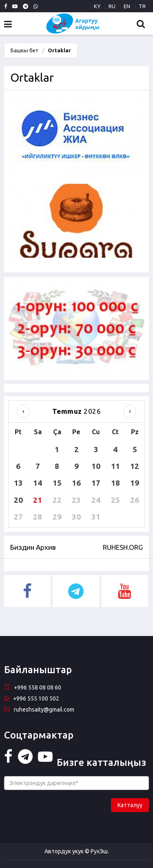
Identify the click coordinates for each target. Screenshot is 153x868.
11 (115, 466)
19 (135, 483)
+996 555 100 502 (32, 698)
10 (96, 466)
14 (38, 483)
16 (76, 483)
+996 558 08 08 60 (33, 687)
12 (135, 466)
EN (127, 6)
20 (18, 500)
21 (38, 500)
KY (97, 6)
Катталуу (130, 805)
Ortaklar (59, 50)
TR (142, 6)
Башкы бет (25, 50)
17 (96, 483)
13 (18, 483)
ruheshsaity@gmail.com (39, 710)
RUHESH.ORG (123, 547)
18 (115, 483)
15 (57, 483)
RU (112, 6)
